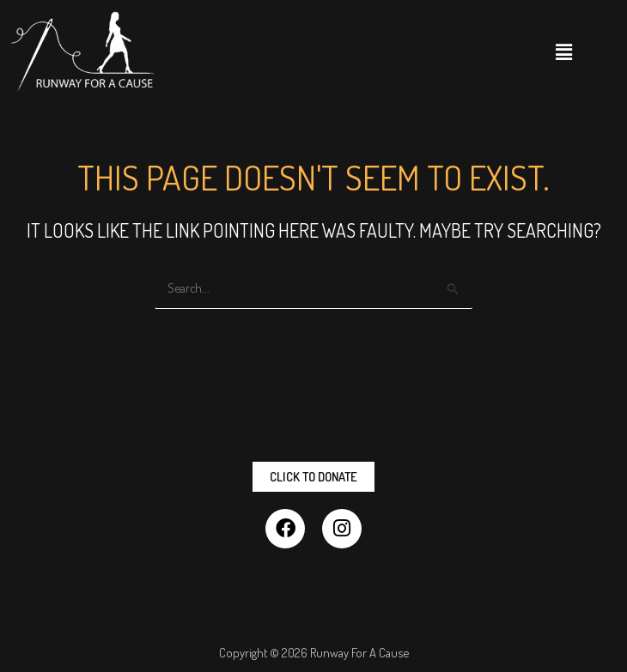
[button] (564, 51)
